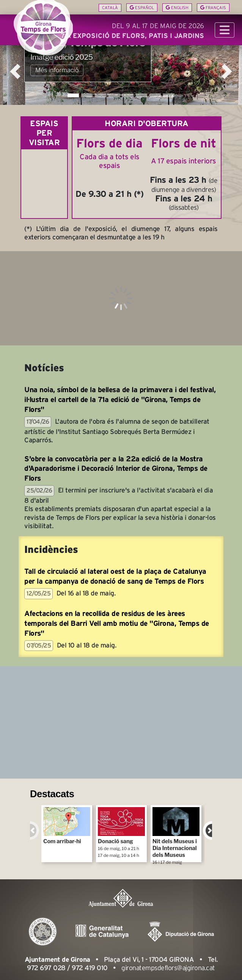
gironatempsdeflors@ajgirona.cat (168, 968)
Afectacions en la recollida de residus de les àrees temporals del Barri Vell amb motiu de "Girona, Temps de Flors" (117, 623)
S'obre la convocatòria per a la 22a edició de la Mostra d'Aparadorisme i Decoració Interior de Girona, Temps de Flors (116, 469)
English (177, 8)
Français (213, 8)
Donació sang (121, 833)
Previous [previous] (35, 830)
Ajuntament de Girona (57, 959)
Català (110, 8)
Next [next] (207, 830)
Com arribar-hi (67, 826)
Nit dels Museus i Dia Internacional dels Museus (176, 835)
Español (142, 8)
